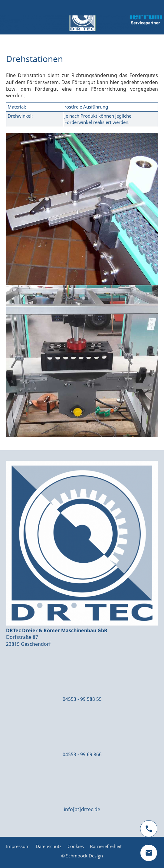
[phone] (149, 829)
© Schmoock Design (82, 856)
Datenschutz (49, 846)
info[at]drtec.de (82, 809)
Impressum (18, 846)
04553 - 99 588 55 (82, 699)
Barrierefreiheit (106, 846)
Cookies (76, 846)
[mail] (149, 853)
